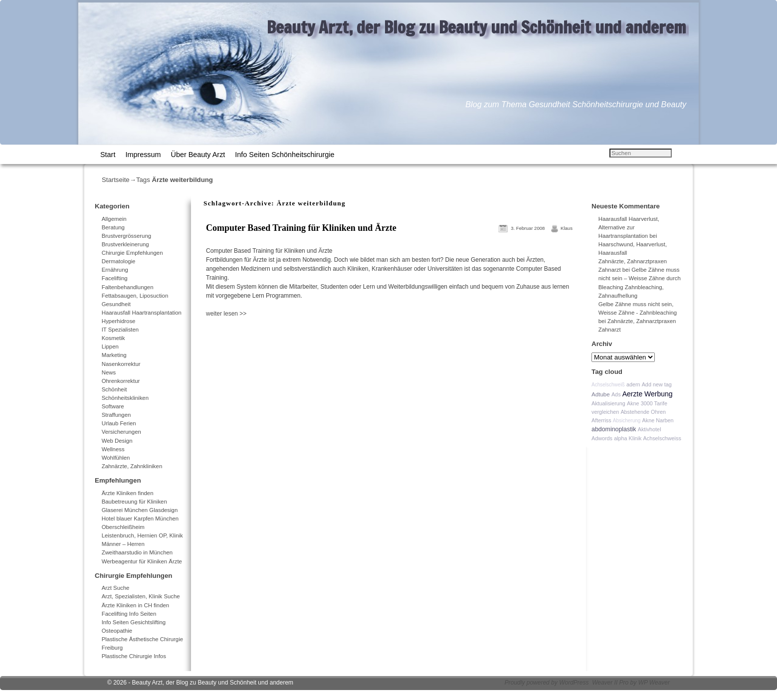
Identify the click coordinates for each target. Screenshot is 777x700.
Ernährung (115, 270)
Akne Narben (658, 420)
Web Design (117, 441)
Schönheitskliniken (125, 398)
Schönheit (114, 389)
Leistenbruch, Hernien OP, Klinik (142, 535)
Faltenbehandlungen (128, 287)
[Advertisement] (320, 340)
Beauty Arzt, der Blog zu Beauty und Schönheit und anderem (477, 27)
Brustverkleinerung (125, 244)
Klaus (567, 228)
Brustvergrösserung (126, 236)
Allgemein (114, 219)
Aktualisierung (608, 403)
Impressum (143, 155)
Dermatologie (119, 261)
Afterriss (601, 420)
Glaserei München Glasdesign (140, 510)
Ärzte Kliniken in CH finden (136, 605)
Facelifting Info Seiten (129, 614)
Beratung (113, 227)
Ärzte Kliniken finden (128, 493)
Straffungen (116, 415)
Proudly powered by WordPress (547, 683)
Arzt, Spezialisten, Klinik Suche (141, 596)
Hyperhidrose (119, 321)
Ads (616, 394)
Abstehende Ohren (643, 412)
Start (108, 155)
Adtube (601, 394)
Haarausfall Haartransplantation (142, 313)
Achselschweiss (662, 438)
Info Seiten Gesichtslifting (134, 622)
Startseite (116, 180)
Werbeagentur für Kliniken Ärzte (142, 561)
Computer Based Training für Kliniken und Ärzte (301, 228)
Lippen (110, 347)
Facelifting (115, 278)
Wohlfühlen (116, 458)
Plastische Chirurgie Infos (134, 656)
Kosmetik (113, 338)
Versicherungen (121, 432)
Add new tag (657, 384)
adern (633, 384)
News (109, 372)
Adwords (602, 438)
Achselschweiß (608, 385)
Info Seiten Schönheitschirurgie (285, 155)
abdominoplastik (614, 429)
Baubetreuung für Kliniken (134, 502)
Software (113, 406)
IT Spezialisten (120, 330)
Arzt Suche (116, 588)
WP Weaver (654, 683)
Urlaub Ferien (119, 423)
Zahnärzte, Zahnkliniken (132, 466)
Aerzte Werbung (648, 394)
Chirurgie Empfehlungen (132, 253)
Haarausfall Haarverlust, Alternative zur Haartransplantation (629, 227)
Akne (633, 403)
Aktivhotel (650, 429)
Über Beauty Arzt (198, 155)
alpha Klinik (628, 438)
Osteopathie (117, 631)
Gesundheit (116, 304)
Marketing (114, 355)
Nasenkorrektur (121, 364)
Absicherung (627, 421)
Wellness (113, 449)
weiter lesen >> (226, 314)
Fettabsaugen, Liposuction (135, 296)
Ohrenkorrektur (121, 381)
